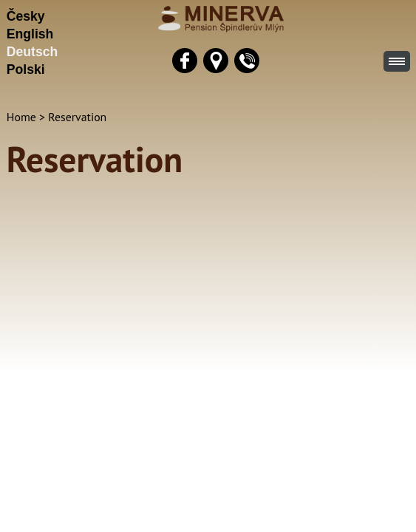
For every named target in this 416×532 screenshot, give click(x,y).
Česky (26, 16)
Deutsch (32, 52)
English (30, 34)
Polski (26, 69)
